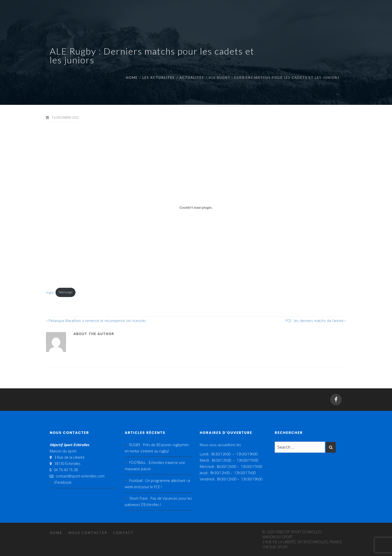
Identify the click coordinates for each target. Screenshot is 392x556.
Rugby (50, 292)
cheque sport (275, 547)
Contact (123, 533)
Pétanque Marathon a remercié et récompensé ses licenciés (97, 321)
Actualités (192, 78)
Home (132, 78)
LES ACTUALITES (159, 78)
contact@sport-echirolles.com (80, 476)
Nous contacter (88, 533)
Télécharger (66, 292)
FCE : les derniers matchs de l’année (314, 321)
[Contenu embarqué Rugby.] (196, 208)
